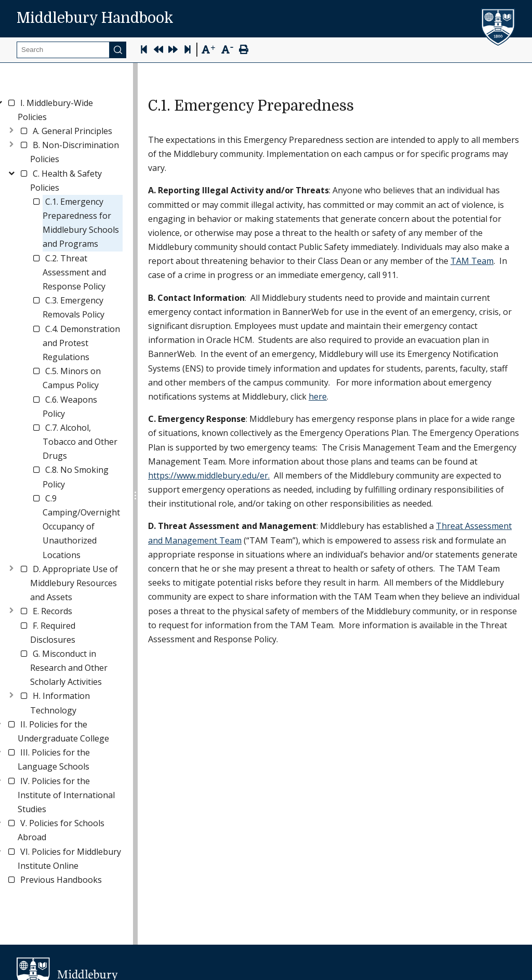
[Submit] (118, 50)
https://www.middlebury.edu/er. (209, 475)
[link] (70, 110)
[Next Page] (173, 51)
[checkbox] (11, 103)
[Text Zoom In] (208, 50)
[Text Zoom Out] (227, 49)
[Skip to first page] (144, 51)
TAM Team (472, 261)
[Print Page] (244, 51)
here (318, 396)
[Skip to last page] (188, 51)
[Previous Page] (158, 51)
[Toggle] (11, 129)
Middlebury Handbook (95, 18)
